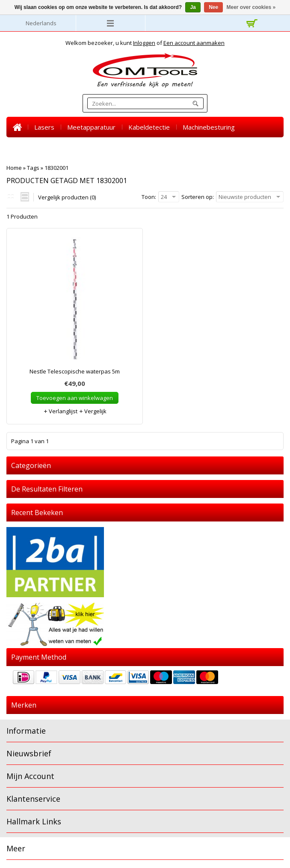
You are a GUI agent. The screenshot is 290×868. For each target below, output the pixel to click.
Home (17, 127)
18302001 (56, 168)
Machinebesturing (209, 127)
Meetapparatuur (91, 127)
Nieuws (182, 148)
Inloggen (144, 43)
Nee (213, 7)
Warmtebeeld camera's (48, 148)
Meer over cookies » (251, 7)
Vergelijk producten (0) (67, 197)
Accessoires (113, 148)
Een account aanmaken (194, 43)
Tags (33, 168)
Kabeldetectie (149, 127)
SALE (151, 148)
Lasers (44, 127)
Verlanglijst (60, 411)
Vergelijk (93, 411)
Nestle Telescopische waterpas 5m (75, 371)
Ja (193, 7)
